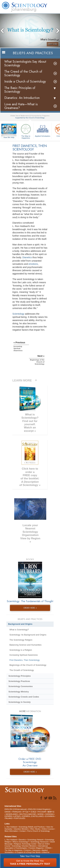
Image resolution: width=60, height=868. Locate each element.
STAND (48, 848)
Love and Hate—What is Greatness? (21, 106)
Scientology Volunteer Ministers (24, 846)
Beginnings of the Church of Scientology (28, 665)
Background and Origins (20, 624)
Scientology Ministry (19, 692)
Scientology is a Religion (21, 650)
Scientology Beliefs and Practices (32, 827)
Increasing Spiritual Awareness (24, 655)
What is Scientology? (19, 630)
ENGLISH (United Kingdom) (39, 809)
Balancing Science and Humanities (25, 645)
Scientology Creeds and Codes (24, 697)
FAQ (32, 829)
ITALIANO (9, 818)
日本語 (33, 812)
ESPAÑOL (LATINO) (13, 816)
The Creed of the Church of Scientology (23, 73)
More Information (11, 831)
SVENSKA (49, 814)
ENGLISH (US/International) (16, 809)
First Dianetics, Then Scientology (25, 660)
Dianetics (27, 257)
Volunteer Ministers (21, 829)
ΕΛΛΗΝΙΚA (50, 816)
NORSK (41, 814)
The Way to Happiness (26, 131)
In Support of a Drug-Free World (28, 852)
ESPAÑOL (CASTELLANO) (33, 816)
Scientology (18, 314)
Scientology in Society (20, 702)
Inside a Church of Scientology (25, 81)
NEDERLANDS (12, 814)
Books (38, 829)
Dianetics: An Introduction (22, 98)
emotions (33, 264)
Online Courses (48, 829)
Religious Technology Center (25, 844)
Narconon (36, 850)
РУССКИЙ (42, 812)
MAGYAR (32, 814)
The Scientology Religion (21, 640)
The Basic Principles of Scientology (20, 90)
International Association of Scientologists (26, 847)
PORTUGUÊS (20, 818)
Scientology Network (36, 840)
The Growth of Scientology (22, 670)
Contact (23, 831)
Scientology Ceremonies (21, 686)
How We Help (9, 138)
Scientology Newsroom (40, 842)
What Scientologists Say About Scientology (25, 63)
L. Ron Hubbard (11, 827)
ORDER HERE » (30, 608)
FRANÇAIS (17, 812)
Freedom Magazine (36, 848)
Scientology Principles (20, 676)
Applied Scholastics (43, 130)
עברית (26, 812)
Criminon (28, 850)
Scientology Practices (19, 681)
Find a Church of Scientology (38, 831)
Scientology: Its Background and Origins (28, 635)
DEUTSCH (24, 814)
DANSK (8, 812)
